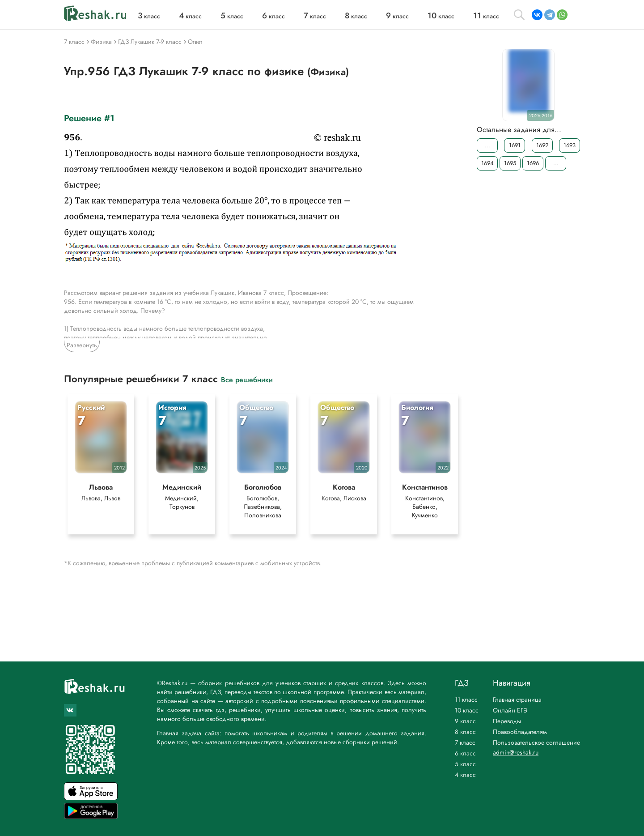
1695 (510, 163)
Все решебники (247, 379)
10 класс (467, 710)
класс (149, 16)
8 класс (465, 732)
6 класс (465, 753)
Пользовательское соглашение (536, 742)
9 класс (465, 721)
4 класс (465, 775)
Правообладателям (520, 732)
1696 (533, 163)
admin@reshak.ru (516, 752)
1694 (487, 163)
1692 (542, 145)
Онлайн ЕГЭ (510, 710)
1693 (570, 145)
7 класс (465, 742)
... (487, 145)
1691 (515, 145)
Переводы (507, 721)
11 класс (466, 700)
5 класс (465, 764)
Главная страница (517, 700)
